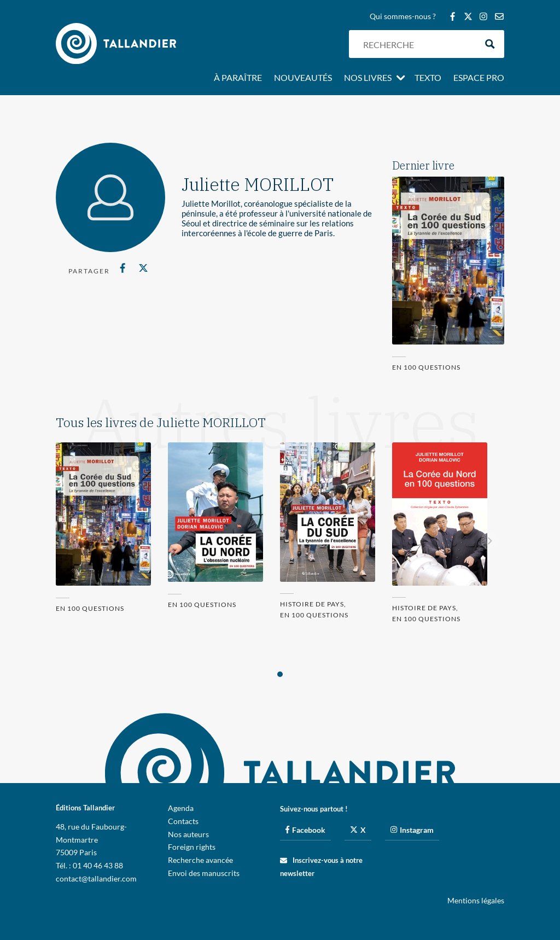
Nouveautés (303, 78)
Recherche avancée (200, 860)
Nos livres (368, 78)
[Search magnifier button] (490, 44)
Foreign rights (192, 847)
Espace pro (479, 78)
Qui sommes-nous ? (403, 17)
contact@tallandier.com (96, 878)
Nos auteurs (188, 834)
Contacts (183, 821)
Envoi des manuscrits (204, 873)
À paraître (238, 78)
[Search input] (417, 44)
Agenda (181, 808)
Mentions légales (476, 900)
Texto (428, 78)
